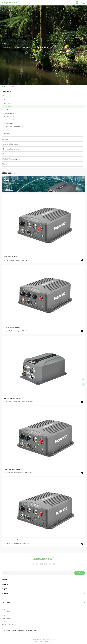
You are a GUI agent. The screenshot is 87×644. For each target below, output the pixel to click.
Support (4, 589)
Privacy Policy (48, 641)
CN (81, 3)
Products (13, 87)
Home (5, 87)
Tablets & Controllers (9, 113)
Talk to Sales (6, 603)
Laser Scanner (8, 110)
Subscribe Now (80, 573)
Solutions (5, 584)
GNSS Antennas (8, 123)
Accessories (7, 133)
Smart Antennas (8, 103)
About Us (5, 598)
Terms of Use (38, 641)
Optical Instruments (9, 120)
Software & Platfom (9, 117)
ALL (5, 100)
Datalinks (6, 130)
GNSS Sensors (8, 107)
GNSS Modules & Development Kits (14, 127)
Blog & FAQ (6, 593)
